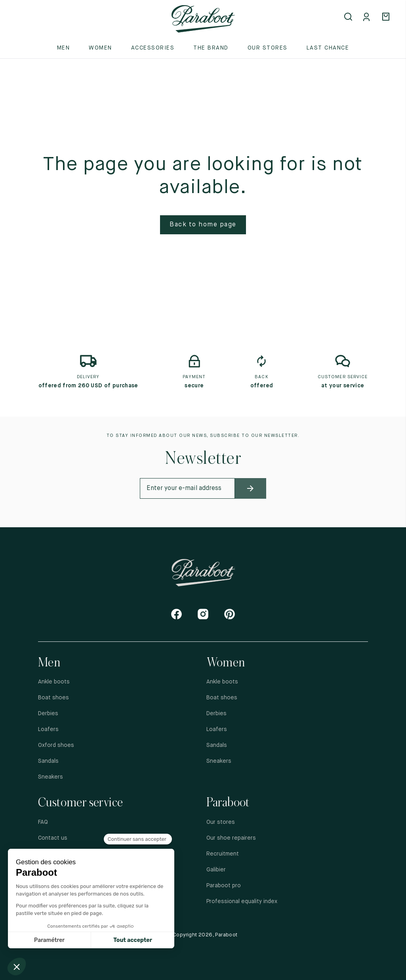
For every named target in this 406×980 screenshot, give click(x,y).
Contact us (53, 838)
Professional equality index (242, 902)
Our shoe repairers (231, 838)
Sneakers (51, 777)
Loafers (48, 729)
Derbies (48, 714)
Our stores (268, 48)
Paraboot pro (224, 886)
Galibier (216, 870)
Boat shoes (53, 698)
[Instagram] (203, 614)
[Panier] (387, 17)
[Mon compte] (368, 17)
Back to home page (203, 225)
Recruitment (223, 854)
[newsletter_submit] (251, 488)
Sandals (48, 761)
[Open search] (349, 17)
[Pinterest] (230, 614)
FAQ (43, 822)
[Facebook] (176, 614)
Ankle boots (54, 682)
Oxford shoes (56, 745)
